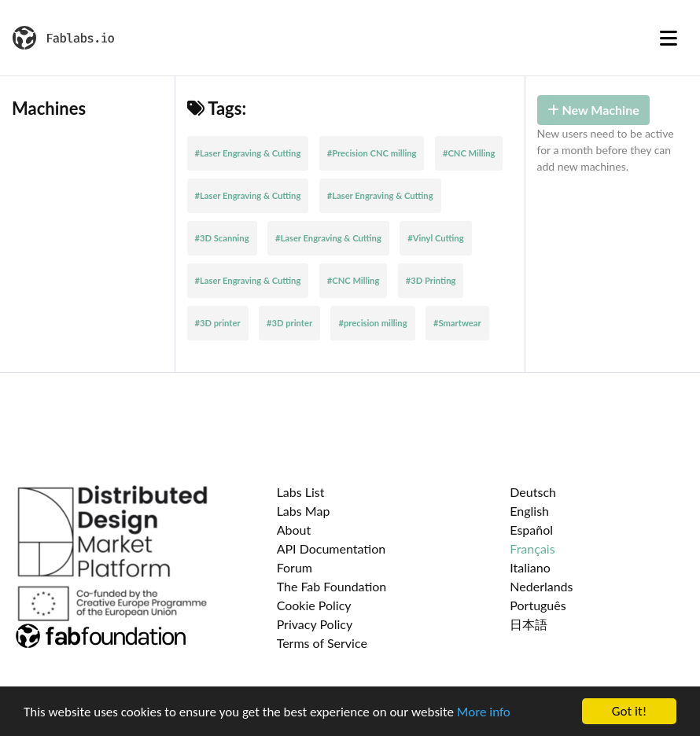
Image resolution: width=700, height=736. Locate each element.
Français (532, 548)
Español (531, 530)
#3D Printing (431, 280)
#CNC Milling (469, 153)
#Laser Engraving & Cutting (248, 153)
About (294, 530)
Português (538, 605)
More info (484, 712)
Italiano (530, 567)
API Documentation (332, 548)
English (529, 511)
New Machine (593, 110)
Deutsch (533, 492)
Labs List (301, 492)
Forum (295, 567)
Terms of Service (322, 643)
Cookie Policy (314, 605)
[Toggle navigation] (669, 38)
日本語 (529, 624)
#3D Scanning (222, 238)
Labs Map (304, 511)
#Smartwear (457, 323)
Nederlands (541, 586)
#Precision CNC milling (372, 153)
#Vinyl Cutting (435, 238)
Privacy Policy (315, 624)
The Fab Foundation (332, 586)
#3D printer (218, 323)
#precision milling (372, 323)
